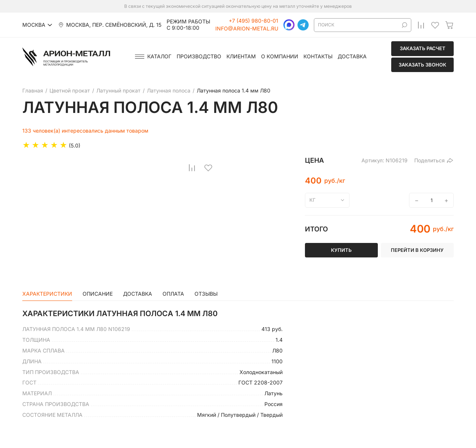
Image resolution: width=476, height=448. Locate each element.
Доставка (352, 56)
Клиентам (241, 56)
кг (313, 200)
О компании (280, 56)
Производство (199, 56)
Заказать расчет (423, 48)
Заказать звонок (422, 65)
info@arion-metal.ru (247, 29)
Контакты (318, 56)
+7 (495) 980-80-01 (253, 21)
